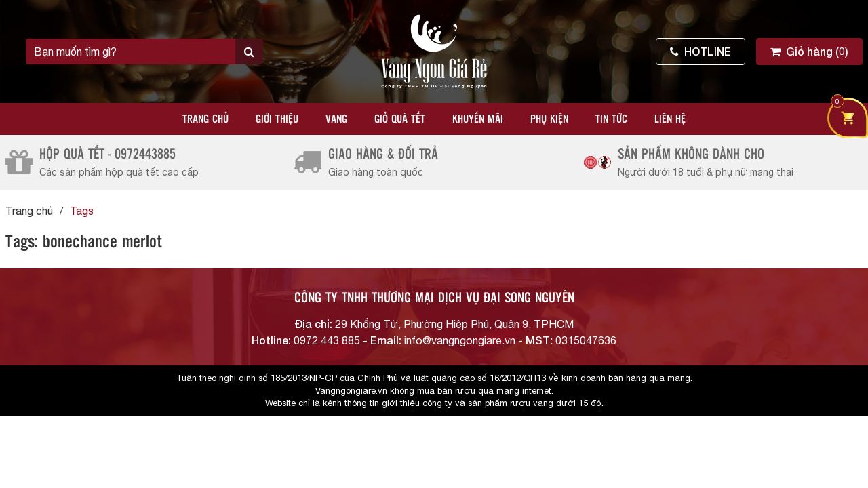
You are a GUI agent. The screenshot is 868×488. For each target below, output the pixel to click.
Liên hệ (670, 120)
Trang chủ (205, 120)
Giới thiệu (277, 120)
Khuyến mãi (478, 120)
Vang (336, 120)
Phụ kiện (549, 120)
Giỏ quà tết (400, 120)
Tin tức (611, 120)
